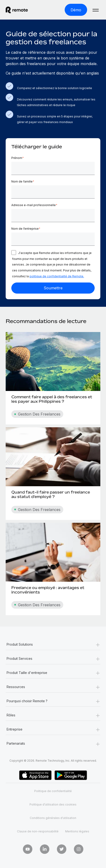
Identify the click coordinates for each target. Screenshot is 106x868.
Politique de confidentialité (53, 791)
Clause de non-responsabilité (38, 831)
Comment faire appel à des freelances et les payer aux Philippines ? (52, 399)
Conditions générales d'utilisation (53, 818)
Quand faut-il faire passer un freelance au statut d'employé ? (51, 494)
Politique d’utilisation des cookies (53, 804)
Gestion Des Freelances (37, 414)
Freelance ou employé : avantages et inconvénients (48, 590)
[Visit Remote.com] (21, 10)
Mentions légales (77, 831)
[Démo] (76, 10)
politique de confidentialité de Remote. (57, 276)
